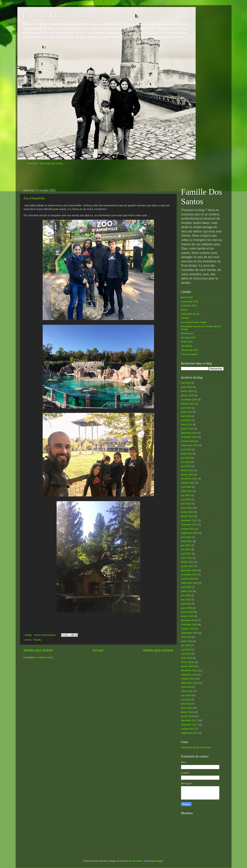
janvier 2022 (187, 516)
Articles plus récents (38, 650)
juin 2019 (186, 645)
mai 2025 (186, 383)
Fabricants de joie (190, 314)
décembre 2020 (189, 570)
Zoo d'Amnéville (34, 198)
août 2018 (186, 687)
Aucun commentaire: (46, 635)
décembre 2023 (189, 433)
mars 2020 (187, 608)
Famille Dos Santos (55, 16)
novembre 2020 (189, 575)
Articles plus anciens (158, 650)
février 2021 (187, 562)
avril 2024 (186, 420)
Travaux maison (189, 354)
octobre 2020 (188, 579)
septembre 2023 (190, 445)
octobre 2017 (188, 729)
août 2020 (186, 587)
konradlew (137, 861)
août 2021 (186, 537)
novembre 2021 (189, 525)
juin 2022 (186, 495)
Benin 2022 (187, 297)
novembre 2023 (189, 437)
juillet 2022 (187, 491)
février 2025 (187, 391)
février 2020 (187, 612)
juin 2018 (186, 695)
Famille (37, 640)
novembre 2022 (189, 479)
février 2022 (187, 512)
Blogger (159, 861)
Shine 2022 (187, 342)
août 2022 (186, 487)
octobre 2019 (188, 629)
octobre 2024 (188, 404)
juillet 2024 (187, 412)
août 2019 (186, 637)
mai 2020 (186, 600)
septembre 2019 (190, 633)
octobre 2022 (188, 483)
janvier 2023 (187, 475)
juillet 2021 (187, 541)
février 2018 (187, 712)
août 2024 (186, 408)
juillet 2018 (187, 691)
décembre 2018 (189, 670)
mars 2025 (187, 387)
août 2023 (186, 449)
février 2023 (187, 470)
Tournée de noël (189, 350)
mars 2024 (187, 424)
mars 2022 (187, 508)
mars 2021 (187, 558)
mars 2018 (187, 708)
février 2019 (187, 662)
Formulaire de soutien (51, 163)
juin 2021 (186, 545)
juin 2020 (186, 595)
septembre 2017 (190, 733)
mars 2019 (187, 658)
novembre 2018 (189, 675)
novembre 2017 (189, 725)
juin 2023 (186, 458)
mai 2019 (186, 650)
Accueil (98, 650)
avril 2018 (186, 704)
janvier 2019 (187, 666)
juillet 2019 (187, 641)
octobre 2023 (188, 441)
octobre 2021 (188, 529)
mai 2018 (186, 700)
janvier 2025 (187, 395)
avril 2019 (186, 654)
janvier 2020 (187, 616)
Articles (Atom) (46, 657)
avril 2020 (186, 604)
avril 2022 (186, 504)
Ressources (187, 333)
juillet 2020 (187, 591)
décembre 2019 (189, 620)
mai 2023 (186, 462)
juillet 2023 (187, 454)
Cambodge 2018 (190, 301)
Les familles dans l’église (194, 322)
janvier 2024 (187, 429)
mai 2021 (186, 549)
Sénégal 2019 (188, 338)
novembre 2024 (189, 400)
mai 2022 (186, 499)
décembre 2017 (189, 720)
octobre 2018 (188, 679)
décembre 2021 (189, 520)
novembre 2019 (189, 624)
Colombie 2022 (189, 305)
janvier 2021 (187, 566)
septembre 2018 (190, 683)
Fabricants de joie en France (196, 747)
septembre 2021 (190, 533)
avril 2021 (186, 554)
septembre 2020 (190, 583)
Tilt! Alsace (187, 346)
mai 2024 (186, 416)
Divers (184, 310)
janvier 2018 (187, 716)
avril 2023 (186, 466)
